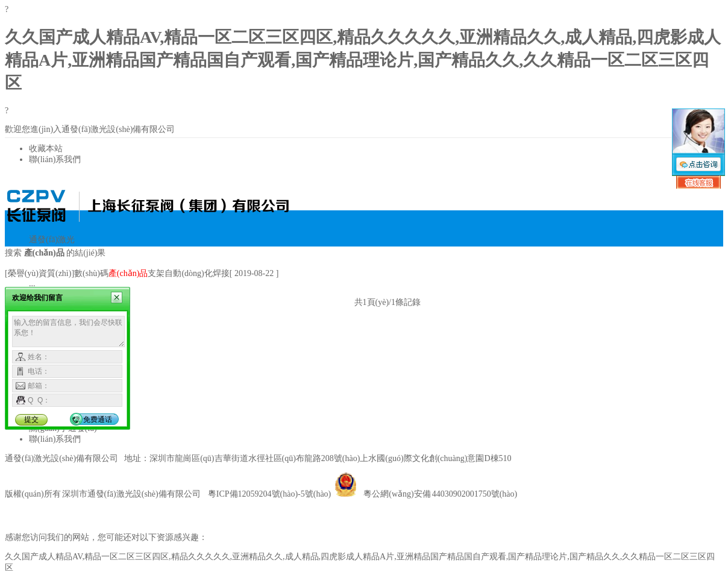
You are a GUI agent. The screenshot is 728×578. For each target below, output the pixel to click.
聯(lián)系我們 (55, 159)
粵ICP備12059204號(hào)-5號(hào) (270, 494)
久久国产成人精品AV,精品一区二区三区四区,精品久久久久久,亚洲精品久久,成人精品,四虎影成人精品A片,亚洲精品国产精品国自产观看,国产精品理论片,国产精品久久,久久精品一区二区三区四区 (363, 60)
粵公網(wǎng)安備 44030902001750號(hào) (426, 494)
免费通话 (98, 419)
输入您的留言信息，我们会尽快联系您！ (68, 331)
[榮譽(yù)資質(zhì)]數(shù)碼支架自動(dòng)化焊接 (117, 273)
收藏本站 (46, 149)
